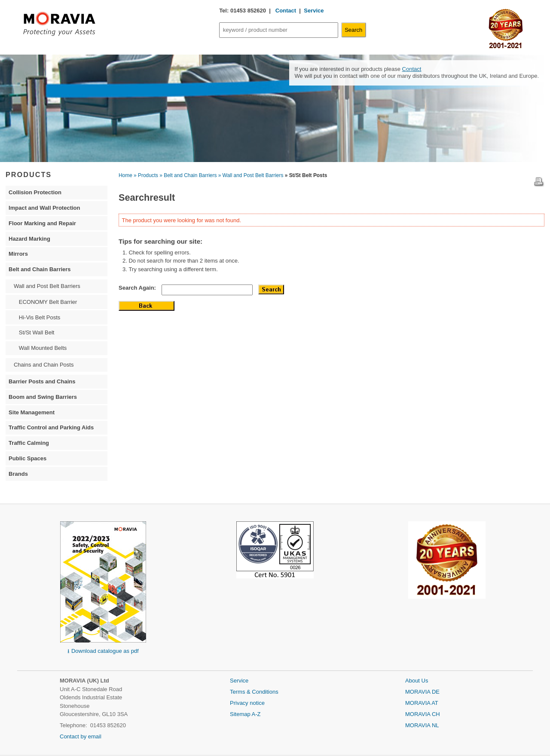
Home (125, 175)
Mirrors (18, 254)
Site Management (32, 412)
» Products (146, 175)
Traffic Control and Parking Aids (51, 427)
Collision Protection (35, 192)
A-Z (256, 714)
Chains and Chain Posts (44, 365)
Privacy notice (247, 703)
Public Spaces (27, 458)
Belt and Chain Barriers (40, 269)
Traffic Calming (29, 443)
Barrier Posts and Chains (42, 381)
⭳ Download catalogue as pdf (103, 651)
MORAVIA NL (422, 725)
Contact (285, 11)
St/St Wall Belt (37, 332)
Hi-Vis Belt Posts (40, 317)
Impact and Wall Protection (44, 208)
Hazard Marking (29, 239)
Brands (18, 474)
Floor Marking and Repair (42, 223)
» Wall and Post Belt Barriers (251, 175)
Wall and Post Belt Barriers (47, 286)
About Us (417, 681)
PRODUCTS (29, 174)
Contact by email (81, 736)
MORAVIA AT (422, 703)
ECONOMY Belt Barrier (48, 302)
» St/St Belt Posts (306, 175)
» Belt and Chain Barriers (188, 175)
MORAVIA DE (422, 692)
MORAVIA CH (423, 714)
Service (314, 11)
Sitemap (241, 714)
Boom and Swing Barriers (43, 397)
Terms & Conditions (254, 692)
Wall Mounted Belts (43, 348)
